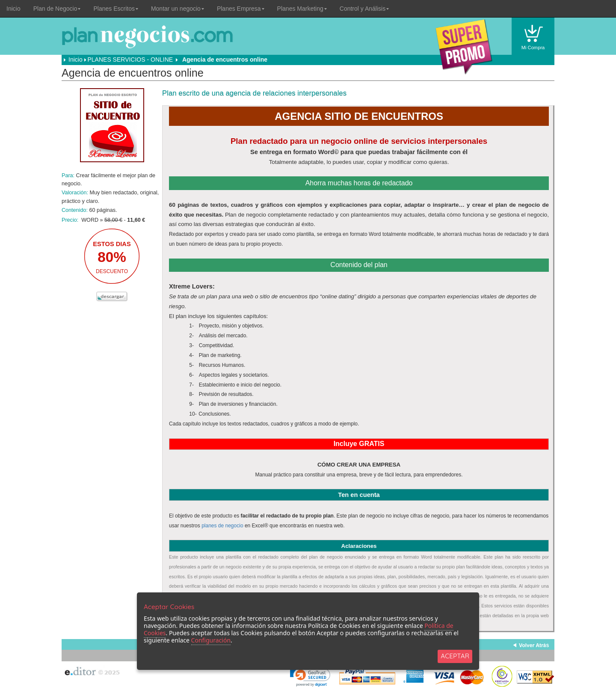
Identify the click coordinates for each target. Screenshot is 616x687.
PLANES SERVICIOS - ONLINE (130, 59)
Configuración (211, 640)
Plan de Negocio (57, 9)
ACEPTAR (455, 656)
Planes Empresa (241, 9)
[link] (310, 676)
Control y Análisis (364, 9)
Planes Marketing (302, 9)
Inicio (13, 9)
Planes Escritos (115, 9)
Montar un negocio (178, 9)
